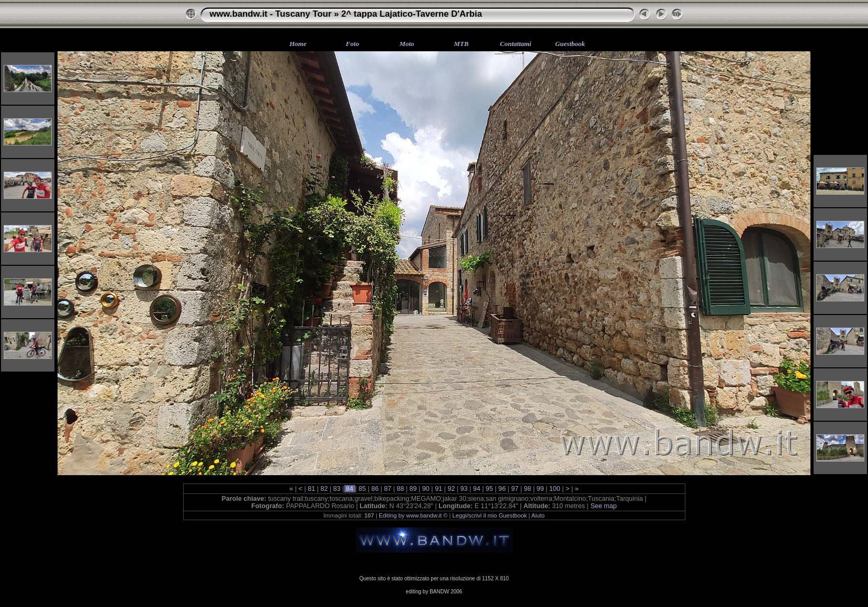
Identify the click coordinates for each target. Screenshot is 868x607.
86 (375, 489)
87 (387, 489)
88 (401, 489)
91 (439, 489)
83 (337, 489)
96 (502, 489)
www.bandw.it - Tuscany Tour (271, 14)
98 (528, 489)
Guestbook (570, 44)
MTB (461, 44)
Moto (407, 44)
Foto (352, 44)
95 (489, 489)
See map (603, 506)
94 (477, 489)
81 (312, 489)
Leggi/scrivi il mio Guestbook (490, 515)
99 (540, 489)
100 (555, 489)
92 (451, 489)
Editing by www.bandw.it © (413, 515)
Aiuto (538, 515)
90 (426, 489)
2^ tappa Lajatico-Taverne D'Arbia (412, 14)
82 (324, 489)
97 (515, 489)
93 (464, 489)
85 (362, 489)
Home (298, 44)
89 (413, 489)
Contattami (516, 44)
